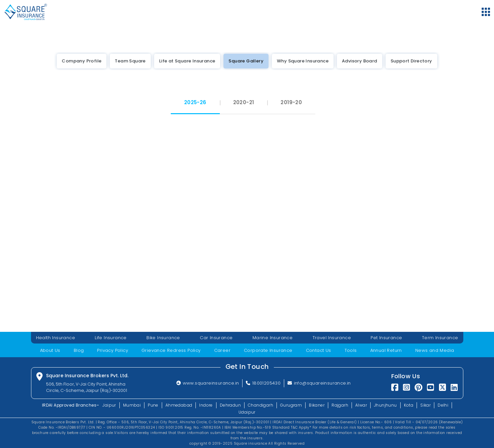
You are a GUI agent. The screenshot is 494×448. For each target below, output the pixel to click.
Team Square (130, 61)
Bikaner (317, 405)
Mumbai (132, 405)
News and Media (435, 350)
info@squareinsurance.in (319, 383)
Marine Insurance (273, 338)
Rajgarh (340, 405)
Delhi (443, 405)
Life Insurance (111, 338)
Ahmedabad (179, 405)
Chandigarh (261, 405)
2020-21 (244, 102)
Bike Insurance (163, 338)
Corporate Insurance (268, 350)
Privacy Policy (113, 350)
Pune (153, 405)
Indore (206, 405)
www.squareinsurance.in (208, 383)
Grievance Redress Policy (171, 350)
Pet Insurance (386, 338)
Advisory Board (360, 61)
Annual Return (386, 350)
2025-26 (195, 102)
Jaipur (109, 405)
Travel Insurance (332, 338)
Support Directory (411, 61)
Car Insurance (216, 338)
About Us (50, 350)
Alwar (361, 405)
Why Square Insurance (303, 61)
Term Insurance (440, 338)
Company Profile (82, 61)
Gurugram (291, 405)
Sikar (425, 405)
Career (222, 350)
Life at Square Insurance (187, 61)
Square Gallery (246, 61)
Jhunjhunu (385, 405)
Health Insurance (56, 338)
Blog (79, 350)
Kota (409, 405)
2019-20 (291, 102)
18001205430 (263, 383)
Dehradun (230, 405)
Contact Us (319, 350)
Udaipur (247, 412)
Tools (351, 350)
